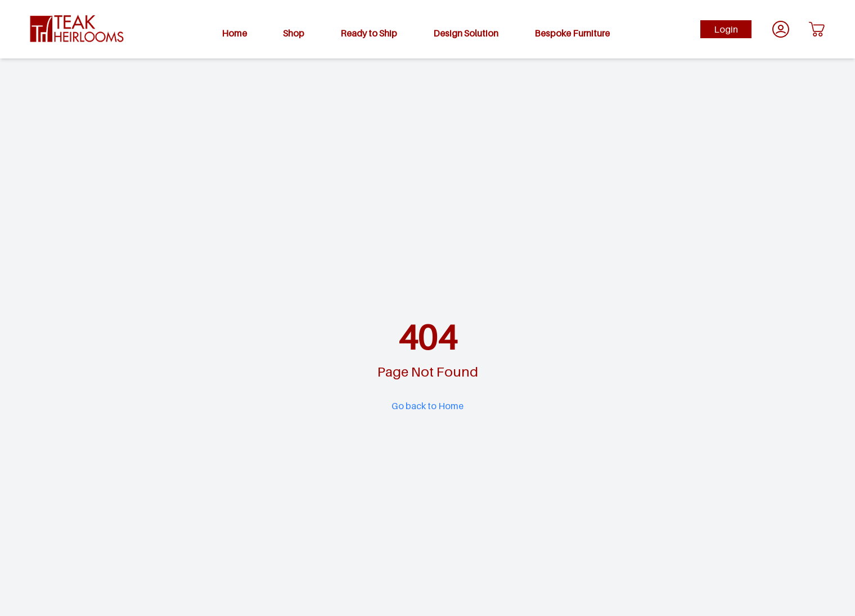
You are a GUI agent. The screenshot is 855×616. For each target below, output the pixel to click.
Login (726, 29)
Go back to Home (427, 406)
